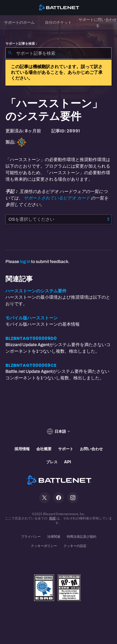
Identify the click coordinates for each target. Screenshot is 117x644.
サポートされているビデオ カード (57, 198)
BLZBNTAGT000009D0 (31, 338)
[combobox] (58, 53)
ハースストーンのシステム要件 (36, 291)
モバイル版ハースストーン (32, 318)
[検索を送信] (10, 53)
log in (25, 261)
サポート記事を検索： (22, 44)
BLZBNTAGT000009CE (31, 365)
